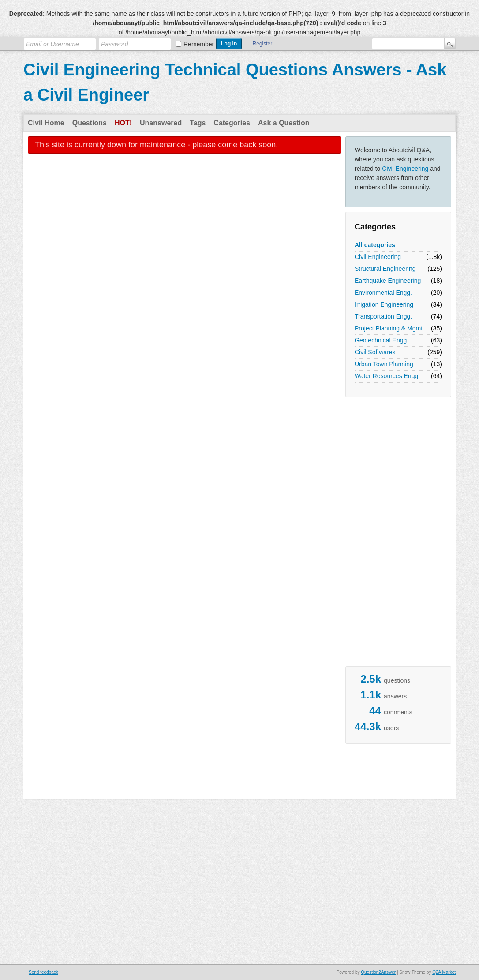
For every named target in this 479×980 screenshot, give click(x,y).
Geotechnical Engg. (382, 340)
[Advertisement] (381, 534)
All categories (375, 245)
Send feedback (43, 972)
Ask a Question (284, 123)
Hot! (123, 123)
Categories (232, 123)
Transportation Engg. (383, 316)
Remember (199, 44)
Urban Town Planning (384, 364)
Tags (198, 123)
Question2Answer (378, 972)
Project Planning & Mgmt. (389, 328)
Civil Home (46, 123)
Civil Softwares (375, 352)
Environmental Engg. (383, 293)
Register (263, 44)
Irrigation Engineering (384, 304)
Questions (90, 123)
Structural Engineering (385, 269)
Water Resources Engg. (387, 376)
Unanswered (161, 123)
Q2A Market (444, 972)
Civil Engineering (405, 169)
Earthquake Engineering (388, 281)
